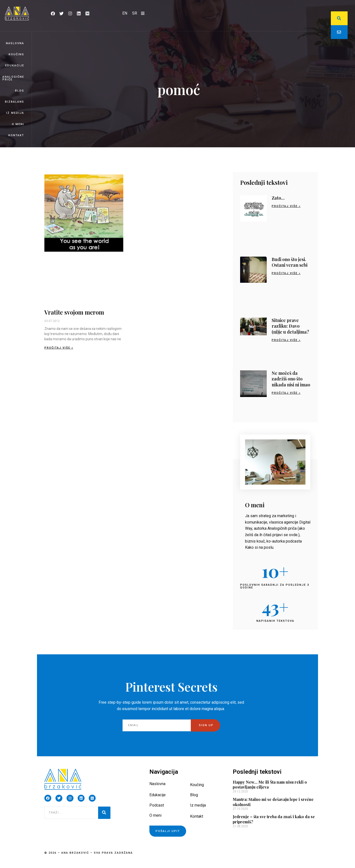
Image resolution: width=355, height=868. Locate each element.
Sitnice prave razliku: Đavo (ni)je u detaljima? (290, 326)
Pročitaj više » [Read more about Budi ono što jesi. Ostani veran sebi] (286, 273)
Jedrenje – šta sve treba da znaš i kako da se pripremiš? (274, 819)
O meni (18, 124)
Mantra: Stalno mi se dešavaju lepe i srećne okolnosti (273, 802)
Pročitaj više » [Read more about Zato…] (286, 206)
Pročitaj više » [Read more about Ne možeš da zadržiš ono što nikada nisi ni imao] (286, 393)
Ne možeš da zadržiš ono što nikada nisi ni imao (291, 379)
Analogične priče (13, 78)
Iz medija (15, 113)
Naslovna (15, 43)
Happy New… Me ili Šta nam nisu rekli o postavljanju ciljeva (270, 785)
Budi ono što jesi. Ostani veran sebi (290, 262)
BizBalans (15, 102)
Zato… (278, 198)
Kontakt (16, 135)
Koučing (16, 54)
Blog (20, 91)
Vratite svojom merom (74, 312)
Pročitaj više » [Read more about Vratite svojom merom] (59, 348)
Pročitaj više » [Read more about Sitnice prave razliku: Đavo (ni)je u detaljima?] (286, 340)
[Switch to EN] (125, 13)
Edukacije (15, 66)
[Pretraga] (104, 813)
